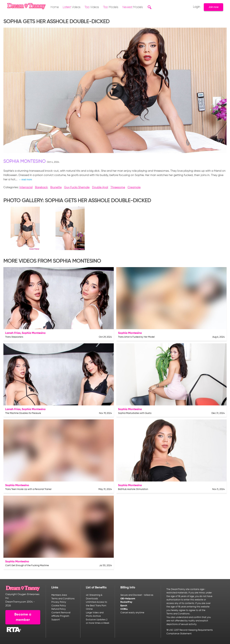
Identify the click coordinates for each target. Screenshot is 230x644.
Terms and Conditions (63, 599)
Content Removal (61, 613)
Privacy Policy (59, 602)
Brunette (56, 187)
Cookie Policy (59, 606)
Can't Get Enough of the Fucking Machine (27, 566)
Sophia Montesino (25, 162)
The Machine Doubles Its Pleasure (23, 413)
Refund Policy (59, 609)
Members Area (59, 595)
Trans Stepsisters (14, 337)
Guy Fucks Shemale (77, 187)
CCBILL (124, 609)
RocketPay (126, 602)
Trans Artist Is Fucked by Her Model (136, 337)
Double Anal (100, 187)
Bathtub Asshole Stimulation (133, 489)
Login (197, 7)
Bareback (41, 187)
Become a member (23, 617)
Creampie (134, 187)
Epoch (124, 606)
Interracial (26, 187)
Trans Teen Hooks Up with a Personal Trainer (28, 489)
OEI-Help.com (128, 599)
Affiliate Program (60, 616)
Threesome (118, 187)
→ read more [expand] (25, 179)
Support (56, 620)
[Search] (149, 7)
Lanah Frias (13, 333)
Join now (213, 7)
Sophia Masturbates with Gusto (135, 413)
